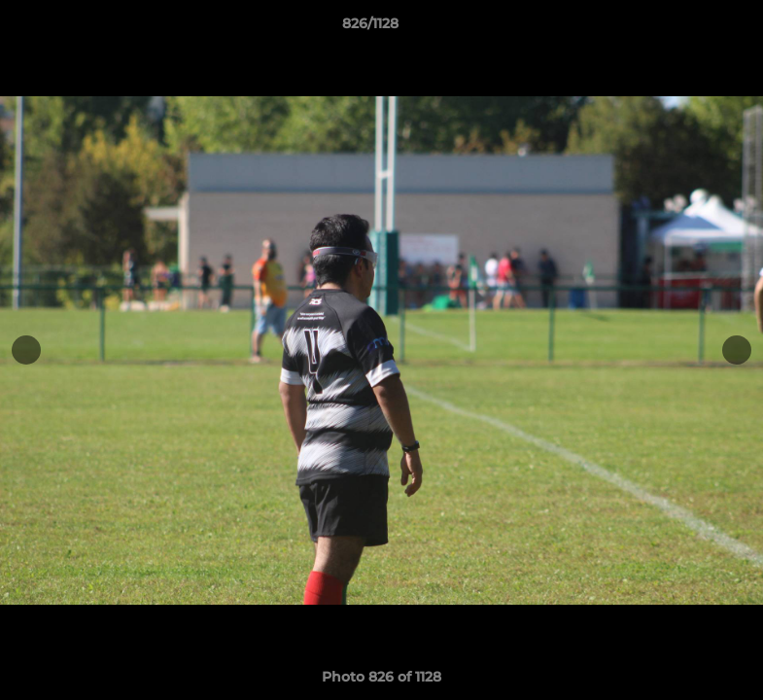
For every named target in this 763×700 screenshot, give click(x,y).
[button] (681, 28)
